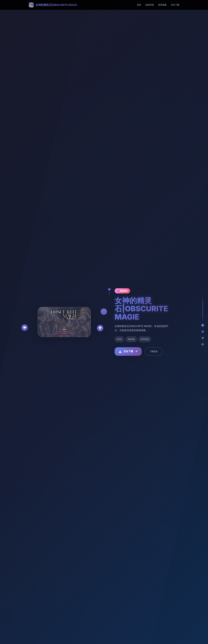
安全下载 (175, 5)
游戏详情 (150, 5)
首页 (139, 5)
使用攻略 (162, 5)
